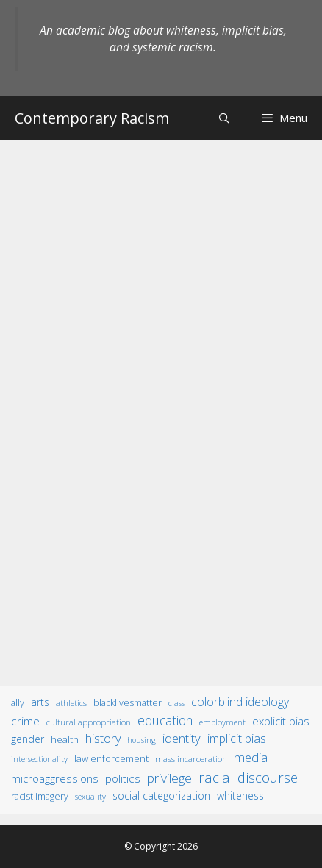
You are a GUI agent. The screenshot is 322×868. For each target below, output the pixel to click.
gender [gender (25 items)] (28, 739)
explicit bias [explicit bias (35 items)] (281, 721)
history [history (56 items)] (103, 739)
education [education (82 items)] (165, 720)
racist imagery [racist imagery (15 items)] (40, 796)
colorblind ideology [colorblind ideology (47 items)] (240, 702)
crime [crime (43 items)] (25, 721)
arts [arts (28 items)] (40, 702)
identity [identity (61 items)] (182, 738)
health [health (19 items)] (65, 739)
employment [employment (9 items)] (222, 722)
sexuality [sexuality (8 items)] (90, 797)
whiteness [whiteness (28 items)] (240, 796)
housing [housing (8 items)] (142, 740)
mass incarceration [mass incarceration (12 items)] (191, 758)
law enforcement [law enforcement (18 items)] (111, 758)
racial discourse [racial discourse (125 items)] (248, 777)
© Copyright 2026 (161, 846)
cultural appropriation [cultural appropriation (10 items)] (89, 722)
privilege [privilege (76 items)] (169, 778)
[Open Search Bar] (224, 118)
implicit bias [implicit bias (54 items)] (237, 739)
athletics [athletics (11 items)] (71, 703)
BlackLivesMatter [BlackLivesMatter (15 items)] (128, 703)
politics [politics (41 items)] (123, 778)
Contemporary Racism (92, 118)
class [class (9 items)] (176, 703)
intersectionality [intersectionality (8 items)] (39, 759)
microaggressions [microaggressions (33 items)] (55, 778)
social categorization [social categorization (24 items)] (161, 796)
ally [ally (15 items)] (18, 703)
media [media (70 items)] (251, 757)
